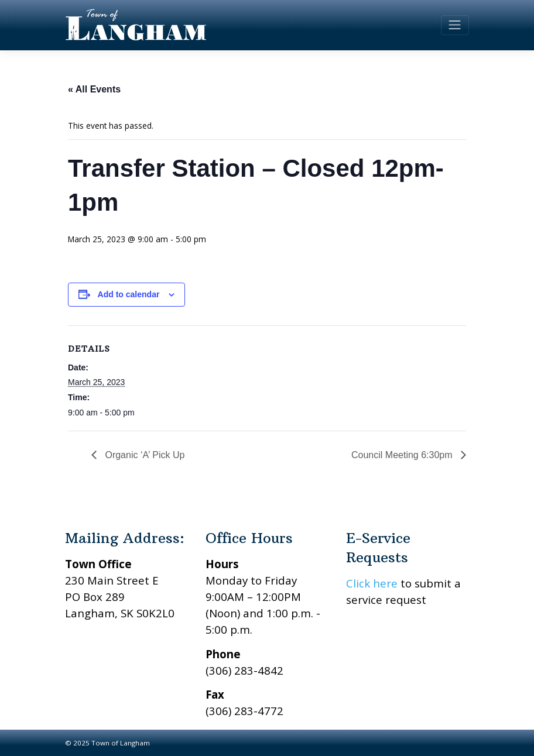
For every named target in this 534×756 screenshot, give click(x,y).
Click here (372, 583)
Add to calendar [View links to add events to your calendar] (129, 294)
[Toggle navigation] (455, 25)
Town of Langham (121, 743)
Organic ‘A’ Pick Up (143, 455)
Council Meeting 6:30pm (403, 455)
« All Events (94, 89)
